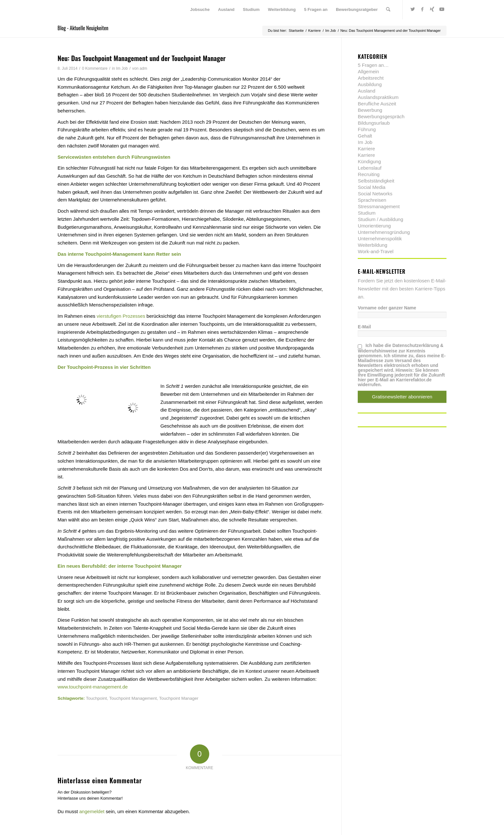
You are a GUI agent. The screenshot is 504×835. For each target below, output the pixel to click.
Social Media (372, 187)
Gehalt (365, 136)
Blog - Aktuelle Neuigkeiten (83, 28)
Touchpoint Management (133, 698)
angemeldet (92, 811)
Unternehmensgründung (384, 232)
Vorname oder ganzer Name (387, 308)
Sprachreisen (372, 200)
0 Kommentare (95, 68)
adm (143, 68)
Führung (367, 129)
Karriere (366, 149)
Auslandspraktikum (378, 97)
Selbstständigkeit (376, 181)
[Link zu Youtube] (442, 9)
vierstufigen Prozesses (121, 316)
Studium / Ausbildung (380, 219)
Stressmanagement (379, 206)
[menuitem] (200, 10)
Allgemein (368, 71)
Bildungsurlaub (374, 123)
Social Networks (375, 194)
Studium (367, 213)
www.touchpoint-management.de (93, 687)
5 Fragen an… (373, 65)
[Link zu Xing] (432, 9)
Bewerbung (370, 110)
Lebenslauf (369, 168)
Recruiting (369, 174)
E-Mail (364, 327)
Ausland (366, 91)
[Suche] (388, 10)
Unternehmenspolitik (380, 239)
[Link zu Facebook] (422, 9)
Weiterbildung (372, 245)
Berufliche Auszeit (377, 104)
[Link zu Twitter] (413, 9)
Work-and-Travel (376, 251)
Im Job (122, 68)
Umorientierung (374, 226)
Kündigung (369, 161)
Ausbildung (370, 84)
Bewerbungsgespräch (381, 116)
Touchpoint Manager (179, 698)
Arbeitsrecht (371, 78)
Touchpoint (96, 698)
